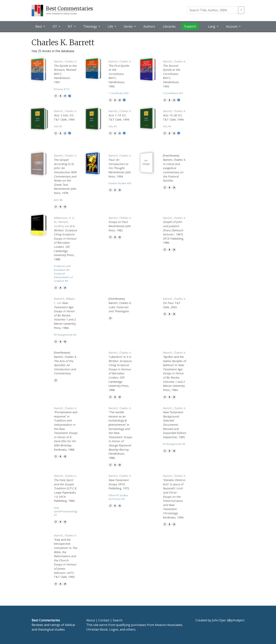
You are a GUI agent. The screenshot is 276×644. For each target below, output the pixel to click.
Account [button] (232, 26)
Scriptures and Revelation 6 (62, 268)
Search (118, 620)
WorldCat (56, 96)
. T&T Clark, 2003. (174, 303)
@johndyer (236, 620)
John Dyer (219, 620)
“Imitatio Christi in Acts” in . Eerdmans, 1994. (174, 497)
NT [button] (71, 26)
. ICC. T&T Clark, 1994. (120, 115)
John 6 (58, 200)
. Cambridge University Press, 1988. (65, 239)
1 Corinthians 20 (118, 93)
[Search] (213, 10)
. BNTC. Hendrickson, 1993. (120, 74)
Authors (149, 26)
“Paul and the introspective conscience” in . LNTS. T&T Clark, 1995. (65, 556)
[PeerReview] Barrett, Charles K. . (174, 168)
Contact (104, 620)
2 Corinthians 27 (173, 93)
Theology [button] (90, 26)
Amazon (60, 96)
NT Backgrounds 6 (65, 335)
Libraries (169, 26)
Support (190, 26)
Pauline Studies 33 (120, 183)
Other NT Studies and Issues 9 (118, 497)
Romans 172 (62, 89)
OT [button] (55, 26)
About (91, 620)
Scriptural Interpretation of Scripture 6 (63, 277)
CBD (65, 96)
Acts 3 (58, 126)
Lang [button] (212, 26)
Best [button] (39, 26)
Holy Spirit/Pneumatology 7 (66, 511)
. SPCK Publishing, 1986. (174, 230)
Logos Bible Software (70, 96)
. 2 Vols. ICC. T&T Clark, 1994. (65, 115)
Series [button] (129, 26)
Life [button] (111, 26)
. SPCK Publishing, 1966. (65, 488)
